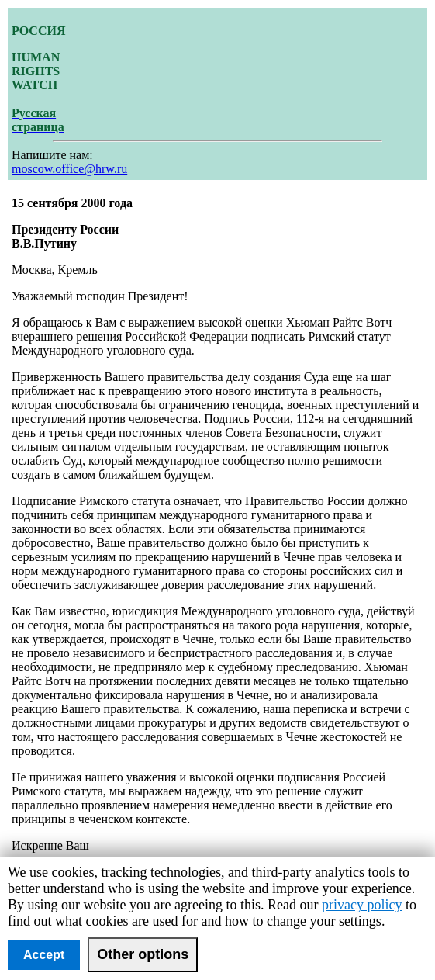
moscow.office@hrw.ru (69, 169)
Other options (143, 954)
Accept (44, 955)
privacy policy (362, 905)
